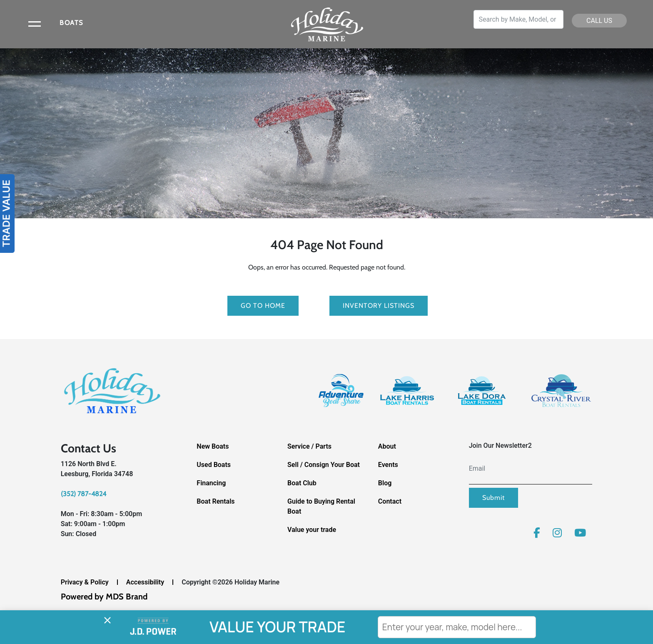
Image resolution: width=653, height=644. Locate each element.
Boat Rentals (216, 501)
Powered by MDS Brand (104, 597)
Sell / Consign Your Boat (324, 465)
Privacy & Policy (85, 582)
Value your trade (312, 530)
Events (388, 465)
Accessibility (145, 582)
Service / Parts (309, 446)
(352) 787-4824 (83, 494)
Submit (493, 498)
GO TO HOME (263, 306)
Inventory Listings (379, 306)
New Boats (213, 446)
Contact (390, 501)
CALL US (599, 21)
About (387, 446)
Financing (211, 483)
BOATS (71, 23)
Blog (385, 483)
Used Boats (214, 465)
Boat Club (302, 483)
